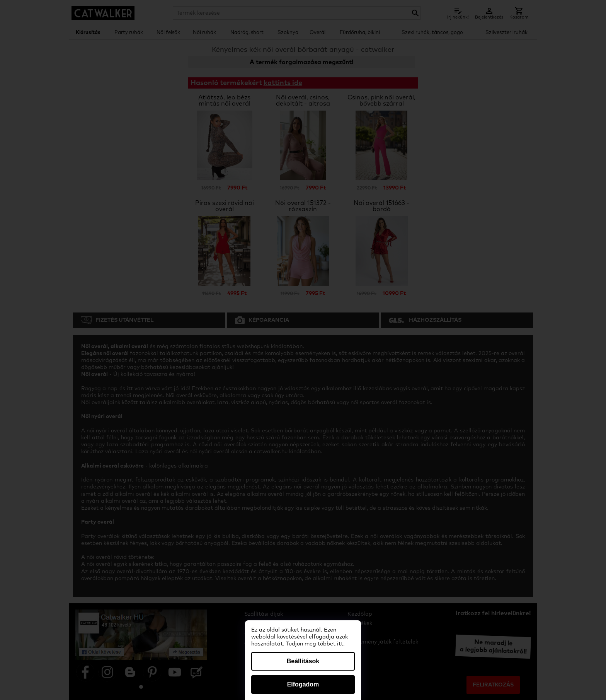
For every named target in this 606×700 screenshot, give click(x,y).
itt (340, 644)
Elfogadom (303, 684)
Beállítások (303, 661)
